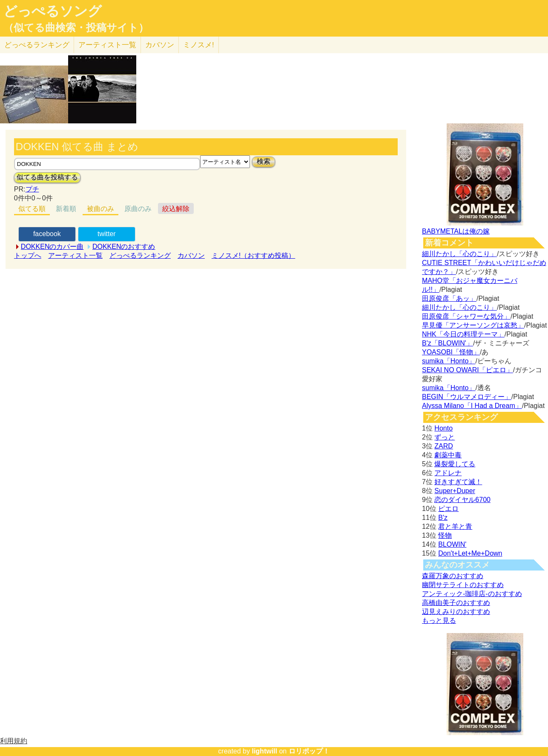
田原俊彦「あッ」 (449, 298)
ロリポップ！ (309, 751)
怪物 (445, 535)
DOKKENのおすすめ (124, 247)
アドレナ (448, 473)
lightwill (264, 751)
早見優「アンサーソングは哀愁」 (473, 325)
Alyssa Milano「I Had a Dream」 (472, 406)
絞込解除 (176, 209)
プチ (32, 189)
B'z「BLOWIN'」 (448, 343)
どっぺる (37, 45)
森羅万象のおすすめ (453, 576)
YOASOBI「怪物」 (451, 352)
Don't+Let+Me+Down (470, 553)
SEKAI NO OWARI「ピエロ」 (468, 370)
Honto (443, 428)
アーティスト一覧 (75, 255)
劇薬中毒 (448, 455)
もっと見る (439, 620)
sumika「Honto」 (449, 361)
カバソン (160, 45)
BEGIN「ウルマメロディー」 (467, 397)
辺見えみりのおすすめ (456, 612)
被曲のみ (100, 209)
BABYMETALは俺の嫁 (456, 231)
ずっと (445, 437)
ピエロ (448, 509)
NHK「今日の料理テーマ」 (463, 334)
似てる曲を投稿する (47, 177)
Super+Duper (455, 491)
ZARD (444, 446)
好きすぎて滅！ (458, 482)
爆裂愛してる (455, 464)
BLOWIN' (452, 544)
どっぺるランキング (140, 255)
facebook (47, 234)
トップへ (28, 255)
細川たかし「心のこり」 (459, 254)
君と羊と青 (455, 526)
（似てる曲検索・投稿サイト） (76, 28)
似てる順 (32, 209)
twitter (107, 234)
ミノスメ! (199, 45)
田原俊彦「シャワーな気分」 (466, 316)
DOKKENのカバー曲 (52, 247)
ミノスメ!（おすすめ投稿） (253, 255)
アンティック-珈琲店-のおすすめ (472, 594)
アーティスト (107, 45)
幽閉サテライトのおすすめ (463, 585)
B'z (443, 518)
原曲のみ (138, 209)
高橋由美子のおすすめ (456, 603)
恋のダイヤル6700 (462, 500)
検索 (264, 161)
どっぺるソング (53, 11)
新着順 (66, 209)
